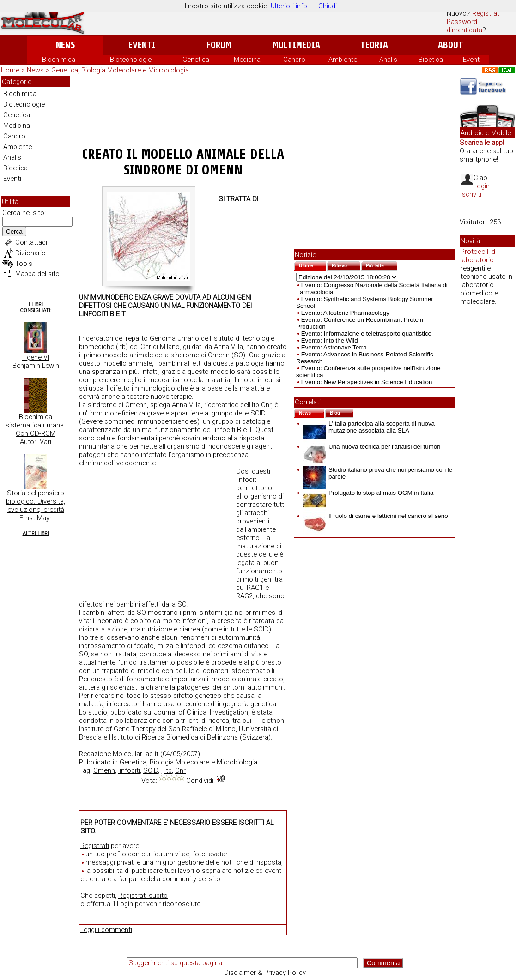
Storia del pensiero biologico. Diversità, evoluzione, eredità (36, 501)
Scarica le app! (482, 143)
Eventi (142, 45)
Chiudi (328, 6)
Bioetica (431, 60)
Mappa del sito (37, 274)
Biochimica (59, 60)
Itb (168, 770)
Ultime (313, 265)
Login (125, 904)
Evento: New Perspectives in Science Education (367, 382)
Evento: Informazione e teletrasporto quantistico (366, 334)
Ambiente (343, 60)
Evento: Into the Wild (330, 340)
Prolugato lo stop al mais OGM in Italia (368, 493)
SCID (151, 770)
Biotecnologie (131, 60)
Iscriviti (471, 194)
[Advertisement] (265, 102)
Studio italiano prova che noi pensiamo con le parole (378, 473)
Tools (24, 264)
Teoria (374, 45)
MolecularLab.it (136, 754)
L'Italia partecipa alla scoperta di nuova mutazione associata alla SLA (369, 427)
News (65, 45)
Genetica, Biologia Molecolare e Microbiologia (120, 70)
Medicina (247, 60)
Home (10, 70)
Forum (219, 45)
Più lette (382, 265)
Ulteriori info (289, 6)
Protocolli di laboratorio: (479, 256)
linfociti (129, 770)
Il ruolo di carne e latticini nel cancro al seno (376, 516)
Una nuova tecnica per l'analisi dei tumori (372, 447)
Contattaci (31, 242)
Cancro (294, 60)
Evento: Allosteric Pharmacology (345, 313)
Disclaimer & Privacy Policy (265, 973)
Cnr (180, 770)
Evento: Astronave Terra (334, 347)
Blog (342, 412)
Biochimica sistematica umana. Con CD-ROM (36, 425)
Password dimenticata (464, 26)
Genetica (196, 60)
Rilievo (346, 265)
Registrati (486, 13)
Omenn (104, 770)
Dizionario (30, 253)
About (451, 45)
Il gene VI (36, 357)
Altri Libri (36, 533)
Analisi (389, 60)
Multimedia (296, 45)
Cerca (14, 231)
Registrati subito (143, 896)
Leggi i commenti (106, 930)
